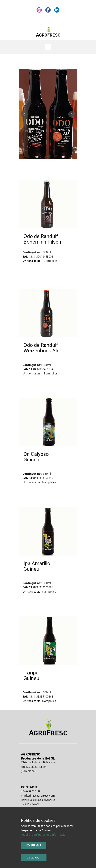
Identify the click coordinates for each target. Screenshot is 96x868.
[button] (24, 114)
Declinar (34, 858)
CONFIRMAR (34, 845)
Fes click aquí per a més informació (43, 835)
